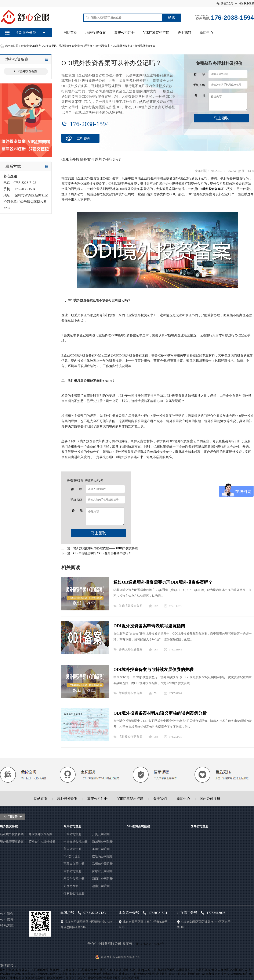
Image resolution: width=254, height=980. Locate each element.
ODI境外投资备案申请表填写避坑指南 (149, 626)
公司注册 (62, 974)
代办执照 (100, 970)
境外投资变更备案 (131, 737)
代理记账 (75, 974)
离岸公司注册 (124, 33)
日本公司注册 (72, 834)
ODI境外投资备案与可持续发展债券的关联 (153, 670)
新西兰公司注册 (102, 879)
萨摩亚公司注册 (102, 871)
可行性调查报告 (92, 974)
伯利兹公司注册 (74, 893)
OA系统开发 (203, 970)
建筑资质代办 (56, 978)
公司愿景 (7, 920)
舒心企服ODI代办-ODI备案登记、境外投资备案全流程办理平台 (57, 46)
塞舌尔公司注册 (74, 879)
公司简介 (7, 914)
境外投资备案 (96, 33)
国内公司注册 (210, 799)
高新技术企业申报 (218, 974)
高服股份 (87, 970)
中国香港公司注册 (75, 842)
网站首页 (70, 33)
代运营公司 (29, 974)
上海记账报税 (46, 974)
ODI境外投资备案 (122, 46)
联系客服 (249, 3)
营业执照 (162, 974)
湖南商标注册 (72, 970)
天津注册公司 (177, 974)
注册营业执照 (93, 978)
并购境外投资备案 (131, 606)
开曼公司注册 (101, 834)
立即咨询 (84, 138)
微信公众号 (227, 3)
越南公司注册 (101, 886)
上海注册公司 (196, 974)
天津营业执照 (146, 974)
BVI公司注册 (72, 856)
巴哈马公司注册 (102, 856)
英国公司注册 (101, 849)
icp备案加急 (149, 970)
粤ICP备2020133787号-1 (151, 944)
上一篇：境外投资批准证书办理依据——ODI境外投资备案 (100, 548)
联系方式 (7, 925)
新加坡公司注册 (102, 842)
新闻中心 (206, 33)
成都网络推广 (239, 974)
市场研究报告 (166, 970)
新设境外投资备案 (145, 46)
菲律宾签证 (39, 978)
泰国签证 (43, 970)
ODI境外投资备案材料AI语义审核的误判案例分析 (160, 713)
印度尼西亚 (71, 886)
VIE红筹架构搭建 (156, 33)
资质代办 (56, 970)
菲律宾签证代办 (20, 978)
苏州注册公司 (185, 970)
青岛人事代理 (220, 970)
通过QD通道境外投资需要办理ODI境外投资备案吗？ (163, 582)
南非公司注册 (72, 871)
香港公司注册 (131, 970)
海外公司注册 (28, 970)
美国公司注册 (72, 849)
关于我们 (184, 33)
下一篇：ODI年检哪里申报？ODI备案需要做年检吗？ (96, 553)
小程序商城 (114, 970)
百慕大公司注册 (74, 864)
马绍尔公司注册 (102, 864)
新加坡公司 (110, 974)
